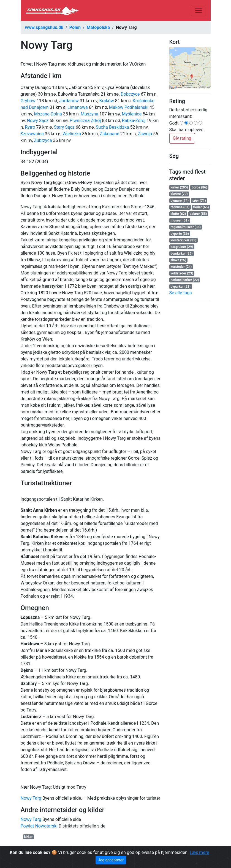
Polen (75, 27)
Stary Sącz (64, 127)
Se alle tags (181, 293)
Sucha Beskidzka (112, 127)
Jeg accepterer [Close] (111, 860)
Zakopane (109, 134)
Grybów (28, 101)
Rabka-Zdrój (134, 121)
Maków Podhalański (129, 107)
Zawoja (145, 134)
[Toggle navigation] (199, 10)
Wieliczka (72, 134)
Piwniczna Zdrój (85, 121)
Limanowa (78, 107)
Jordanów (69, 101)
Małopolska (98, 27)
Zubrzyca (43, 140)
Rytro (30, 127)
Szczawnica (32, 134)
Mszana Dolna (48, 114)
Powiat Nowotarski (39, 826)
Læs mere (199, 852)
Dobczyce (130, 94)
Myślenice (132, 114)
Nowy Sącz (38, 121)
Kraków (107, 101)
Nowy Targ (31, 798)
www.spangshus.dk (44, 27)
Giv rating (182, 138)
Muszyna (89, 114)
